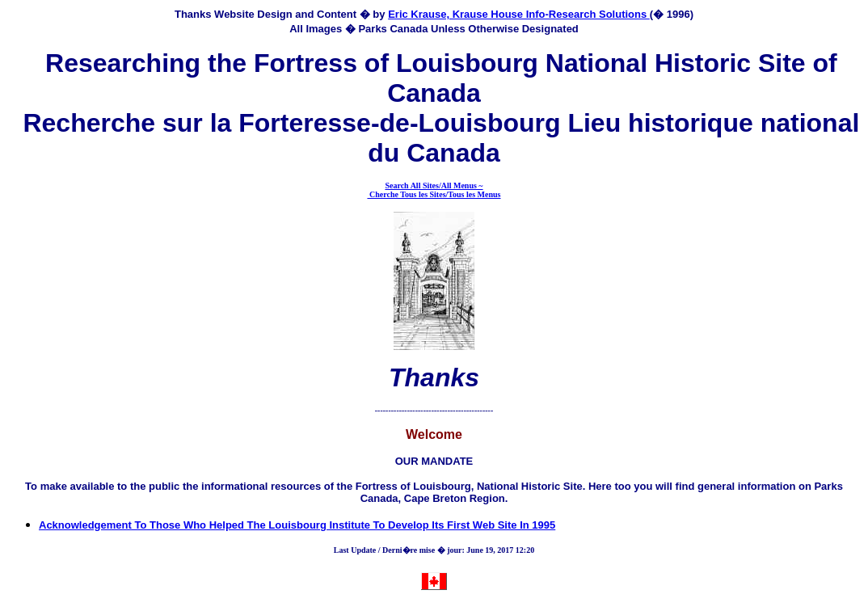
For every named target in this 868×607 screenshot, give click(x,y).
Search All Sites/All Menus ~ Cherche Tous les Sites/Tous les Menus (434, 190)
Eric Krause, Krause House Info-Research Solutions (519, 14)
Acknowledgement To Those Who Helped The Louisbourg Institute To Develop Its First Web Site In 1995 (297, 525)
